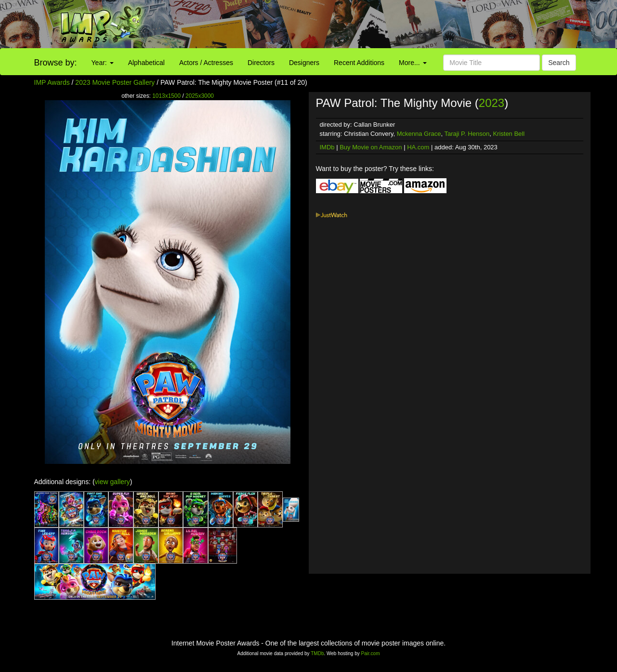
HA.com (418, 147)
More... (413, 63)
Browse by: (56, 63)
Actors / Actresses (206, 63)
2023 (492, 103)
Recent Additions (359, 63)
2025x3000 (200, 96)
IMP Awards (52, 82)
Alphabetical (146, 63)
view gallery (112, 482)
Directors (261, 63)
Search (559, 63)
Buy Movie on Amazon (371, 147)
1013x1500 (166, 96)
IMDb (327, 147)
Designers (304, 63)
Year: (103, 63)
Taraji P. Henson (467, 134)
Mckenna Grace (419, 134)
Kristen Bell (509, 134)
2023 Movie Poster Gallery (115, 82)
